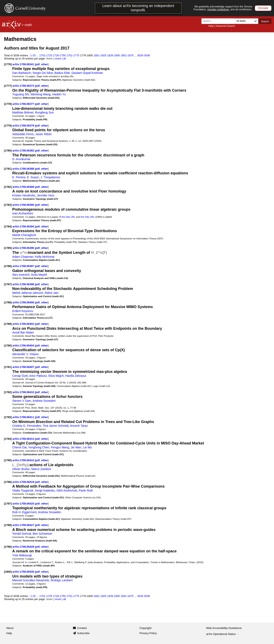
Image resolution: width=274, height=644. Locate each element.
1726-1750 (59, 55)
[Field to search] (247, 21)
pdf (38, 64)
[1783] (8, 205)
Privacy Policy (148, 633)
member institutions (218, 9)
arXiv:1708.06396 (24, 248)
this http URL (68, 217)
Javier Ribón (43, 134)
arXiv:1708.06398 (24, 284)
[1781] (8, 169)
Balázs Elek (62, 73)
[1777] (8, 86)
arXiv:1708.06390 (24, 205)
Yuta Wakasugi (22, 555)
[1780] (8, 151)
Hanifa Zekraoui (76, 376)
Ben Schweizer (42, 534)
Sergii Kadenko (45, 490)
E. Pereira (19, 177)
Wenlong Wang (41, 94)
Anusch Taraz (79, 426)
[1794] (8, 439)
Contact (82, 628)
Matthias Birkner (23, 112)
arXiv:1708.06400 (24, 302)
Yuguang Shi (21, 94)
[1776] (8, 64)
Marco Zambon (41, 469)
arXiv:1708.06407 (24, 367)
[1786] (8, 266)
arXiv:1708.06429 (24, 547)
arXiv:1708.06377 (24, 104)
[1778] (8, 104)
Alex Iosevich (21, 275)
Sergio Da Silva (43, 73)
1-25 (33, 55)
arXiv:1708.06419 (24, 482)
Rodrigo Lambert (62, 580)
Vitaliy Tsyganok (23, 490)
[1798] (8, 525)
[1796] (8, 482)
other (44, 64)
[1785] (8, 248)
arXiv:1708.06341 (24, 64)
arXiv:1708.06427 (24, 525)
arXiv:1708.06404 (24, 346)
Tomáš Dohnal (22, 534)
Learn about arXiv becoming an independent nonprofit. (138, 8)
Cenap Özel (20, 376)
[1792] (8, 392)
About (10, 628)
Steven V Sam (22, 401)
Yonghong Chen (39, 447)
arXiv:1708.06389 (24, 187)
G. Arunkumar (21, 159)
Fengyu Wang (60, 447)
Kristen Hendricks (24, 195)
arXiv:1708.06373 (24, 86)
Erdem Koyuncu (23, 311)
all (65, 58)
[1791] (8, 367)
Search (265, 21)
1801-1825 (100, 55)
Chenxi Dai (19, 447)
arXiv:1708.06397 (24, 266)
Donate (263, 8)
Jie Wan (76, 447)
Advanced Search (225, 26)
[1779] (8, 126)
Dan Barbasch (21, 73)
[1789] (8, 324)
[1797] (8, 504)
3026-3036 (144, 55)
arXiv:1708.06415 (24, 460)
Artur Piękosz (38, 376)
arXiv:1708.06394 (24, 226)
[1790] (8, 346)
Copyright (145, 628)
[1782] (8, 187)
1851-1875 (127, 55)
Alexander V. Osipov (26, 354)
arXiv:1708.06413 (24, 439)
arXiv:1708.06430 (24, 572)
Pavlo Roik (86, 490)
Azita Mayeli (39, 275)
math (28, 25)
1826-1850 (113, 55)
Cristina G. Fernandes (27, 426)
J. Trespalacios (50, 177)
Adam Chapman (23, 257)
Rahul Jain (52, 293)
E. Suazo (33, 177)
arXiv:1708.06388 (24, 169)
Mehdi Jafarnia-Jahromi (28, 293)
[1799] (8, 547)
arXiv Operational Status (223, 634)
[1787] (8, 284)
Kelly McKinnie (45, 257)
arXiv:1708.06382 (24, 151)
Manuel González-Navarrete (31, 580)
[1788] (8, 302)
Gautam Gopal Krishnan (87, 73)
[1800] (8, 572)
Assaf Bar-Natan (23, 332)
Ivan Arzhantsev (23, 213)
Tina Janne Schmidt (55, 426)
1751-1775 (73, 55)
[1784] (8, 226)
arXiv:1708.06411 (24, 417)
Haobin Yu (59, 94)
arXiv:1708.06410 (24, 392)
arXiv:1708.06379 (24, 126)
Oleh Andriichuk (67, 490)
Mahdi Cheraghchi (24, 235)
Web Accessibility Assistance (224, 628)
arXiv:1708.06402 (24, 324)
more (58, 58)
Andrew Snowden (44, 401)
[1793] (8, 417)
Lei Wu (87, 447)
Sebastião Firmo (23, 134)
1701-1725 (46, 55)
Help (211, 26)
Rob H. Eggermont (24, 512)
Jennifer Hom (46, 195)
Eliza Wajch (56, 376)
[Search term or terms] (219, 21)
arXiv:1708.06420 (24, 504)
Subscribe (83, 633)
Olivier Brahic (21, 469)
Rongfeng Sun (44, 112)
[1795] (8, 460)
